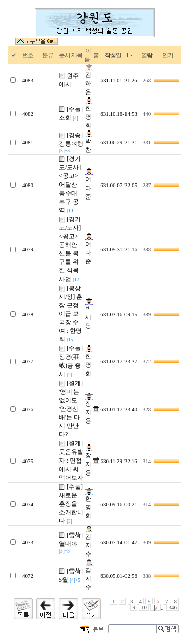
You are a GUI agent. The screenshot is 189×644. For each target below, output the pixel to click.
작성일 (113, 55)
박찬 (89, 142)
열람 (147, 55)
